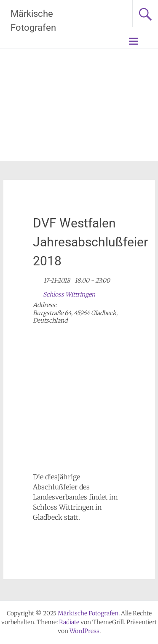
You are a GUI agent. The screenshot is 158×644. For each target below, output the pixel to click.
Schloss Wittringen (69, 294)
